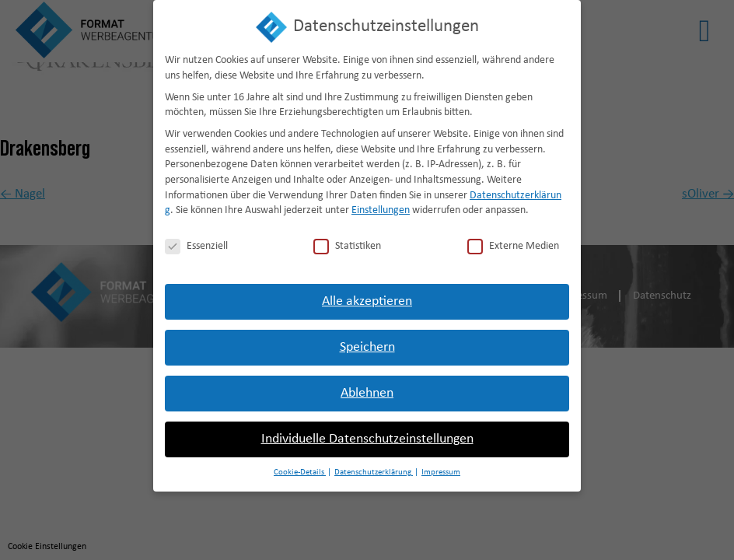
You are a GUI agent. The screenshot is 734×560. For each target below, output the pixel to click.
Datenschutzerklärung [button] (374, 469)
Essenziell (196, 242)
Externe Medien (513, 242)
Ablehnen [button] (367, 389)
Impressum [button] (441, 469)
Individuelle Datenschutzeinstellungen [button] (367, 435)
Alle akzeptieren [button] (367, 297)
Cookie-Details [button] (300, 469)
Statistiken (347, 242)
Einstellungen (381, 206)
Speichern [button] (367, 343)
